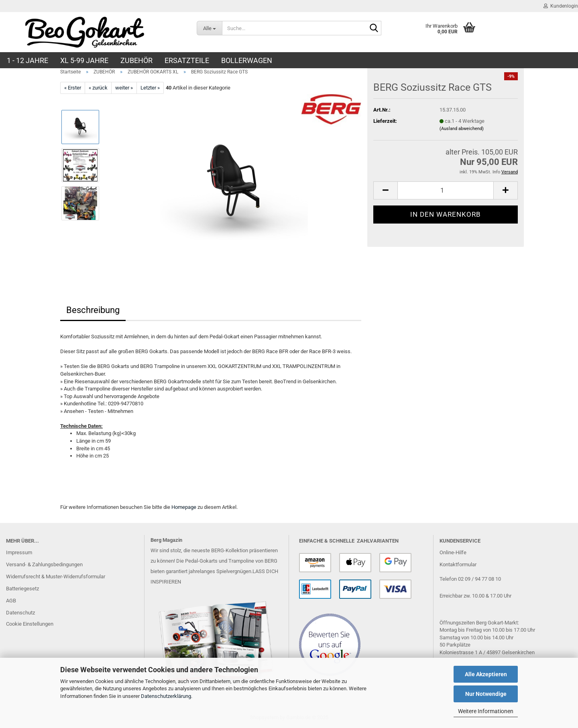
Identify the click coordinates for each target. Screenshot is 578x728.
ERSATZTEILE (187, 60)
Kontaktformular (458, 564)
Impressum (19, 552)
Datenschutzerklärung (166, 696)
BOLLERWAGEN (247, 60)
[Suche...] (209, 28)
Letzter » (150, 88)
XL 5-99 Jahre (84, 60)
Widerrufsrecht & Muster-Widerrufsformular (56, 577)
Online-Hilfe (453, 552)
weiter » (124, 88)
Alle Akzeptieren (486, 674)
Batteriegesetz (22, 589)
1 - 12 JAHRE (27, 60)
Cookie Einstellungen (30, 624)
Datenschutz (20, 613)
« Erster (73, 88)
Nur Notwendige (486, 694)
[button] (385, 190)
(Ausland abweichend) (462, 129)
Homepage (184, 507)
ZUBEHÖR (136, 60)
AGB (11, 601)
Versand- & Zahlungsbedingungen (44, 564)
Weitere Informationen (486, 711)
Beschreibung (93, 310)
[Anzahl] (446, 190)
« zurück (98, 88)
